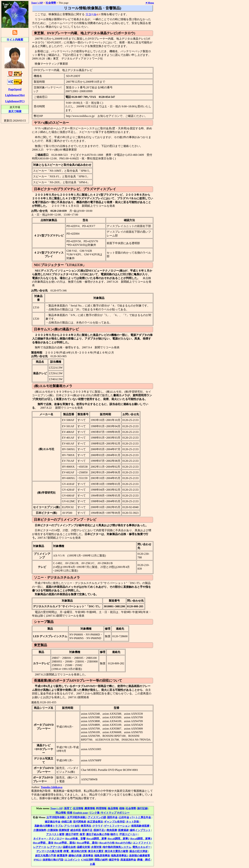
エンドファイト (142, 843)
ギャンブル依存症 (114, 822)
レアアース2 (55, 847)
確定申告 (114, 860)
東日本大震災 (96, 851)
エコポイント (72, 860)
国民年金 (112, 817)
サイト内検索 (15, 40)
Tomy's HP (57, 808)
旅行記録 (142, 808)
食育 (82, 834)
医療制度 (64, 830)
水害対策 (96, 847)
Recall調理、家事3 (141, 839)
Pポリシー (124, 813)
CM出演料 (88, 860)
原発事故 (88, 855)
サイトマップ (109, 813)
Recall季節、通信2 (65, 843)
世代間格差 (80, 822)
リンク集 (94, 813)
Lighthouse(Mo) (15, 95)
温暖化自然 (69, 847)
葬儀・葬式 (144, 860)
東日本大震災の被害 (116, 851)
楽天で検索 (15, 111)
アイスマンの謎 (97, 817)
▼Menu (149, 3)
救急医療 (112, 830)
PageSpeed (15, 89)
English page (81, 813)
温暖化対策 (83, 847)
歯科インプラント (140, 830)
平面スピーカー (129, 834)
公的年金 (124, 817)
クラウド (98, 826)
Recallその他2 (124, 843)
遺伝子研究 (72, 834)
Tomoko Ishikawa (51, 787)
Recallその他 (107, 843)
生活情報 (78, 808)
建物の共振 (75, 855)
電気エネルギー (142, 847)
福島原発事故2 (119, 855)
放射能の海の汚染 (53, 860)
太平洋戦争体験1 (56, 817)
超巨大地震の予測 (45, 855)
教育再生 (86, 826)
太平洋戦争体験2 (77, 817)
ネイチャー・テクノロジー (49, 839)
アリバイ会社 (72, 826)
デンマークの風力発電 (49, 851)
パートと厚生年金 (141, 817)
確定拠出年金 (53, 822)
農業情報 (90, 808)
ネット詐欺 (133, 822)
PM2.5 (38, 860)
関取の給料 (101, 860)
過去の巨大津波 (138, 851)
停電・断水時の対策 (75, 851)
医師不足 (87, 830)
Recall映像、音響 (76, 839)
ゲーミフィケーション (117, 826)
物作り (114, 834)
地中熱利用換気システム (117, 847)
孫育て (68, 808)
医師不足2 (100, 830)
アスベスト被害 (55, 834)
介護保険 (53, 830)
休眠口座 (67, 822)
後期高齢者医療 (140, 826)
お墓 (93, 864)
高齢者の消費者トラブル (49, 826)
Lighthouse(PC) (15, 101)
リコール (91, 14)
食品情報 (113, 808)
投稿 (70, 813)
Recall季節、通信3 (88, 843)
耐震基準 (62, 855)
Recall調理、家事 (97, 839)
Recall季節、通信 (43, 843)
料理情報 (101, 808)
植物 (122, 808)
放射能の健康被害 (140, 855)
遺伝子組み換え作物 (98, 834)
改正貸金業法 (95, 822)
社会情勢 (131, 808)
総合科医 (76, 830)
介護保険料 (40, 830)
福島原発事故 (102, 855)
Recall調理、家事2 (119, 839)
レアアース (40, 847)
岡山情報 (61, 813)
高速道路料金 (128, 860)
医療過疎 (123, 830)
